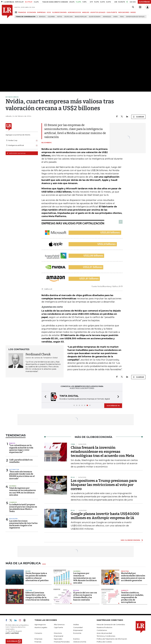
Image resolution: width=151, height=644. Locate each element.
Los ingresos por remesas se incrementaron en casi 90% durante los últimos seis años (85, 578)
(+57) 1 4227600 (12, 633)
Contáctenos (102, 630)
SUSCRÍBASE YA (113, 406)
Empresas (38, 639)
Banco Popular (81, 17)
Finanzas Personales (62, 642)
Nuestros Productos (104, 627)
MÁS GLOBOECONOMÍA (130, 540)
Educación (13, 519)
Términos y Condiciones (106, 636)
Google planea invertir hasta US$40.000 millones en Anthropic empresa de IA (105, 516)
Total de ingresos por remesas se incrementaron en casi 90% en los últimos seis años (22, 491)
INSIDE (133, 12)
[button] (45, 397)
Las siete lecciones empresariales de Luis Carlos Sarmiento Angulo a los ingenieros (23, 524)
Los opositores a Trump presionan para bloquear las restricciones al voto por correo (104, 485)
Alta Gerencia (59, 625)
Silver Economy (95, 17)
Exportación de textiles (135, 17)
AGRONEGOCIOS (74, 12)
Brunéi (28, 571)
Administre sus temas (16, 153)
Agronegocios (40, 625)
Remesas (42, 17)
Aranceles (107, 17)
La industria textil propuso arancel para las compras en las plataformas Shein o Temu (23, 508)
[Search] (133, 7)
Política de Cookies (104, 642)
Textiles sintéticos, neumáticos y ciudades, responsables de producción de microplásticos (132, 597)
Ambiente (125, 590)
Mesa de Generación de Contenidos (111, 625)
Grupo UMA (68, 17)
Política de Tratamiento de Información (112, 639)
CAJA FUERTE (112, 12)
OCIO (49, 12)
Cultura (29, 590)
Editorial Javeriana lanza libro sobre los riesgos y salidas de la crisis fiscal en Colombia (37, 596)
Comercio (13, 502)
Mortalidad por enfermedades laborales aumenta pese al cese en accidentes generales (133, 577)
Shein (115, 17)
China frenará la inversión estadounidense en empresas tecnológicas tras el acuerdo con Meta (102, 452)
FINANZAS (22, 12)
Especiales (58, 639)
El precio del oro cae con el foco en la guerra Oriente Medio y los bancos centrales (85, 596)
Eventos (76, 639)
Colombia (51, 17)
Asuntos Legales (41, 627)
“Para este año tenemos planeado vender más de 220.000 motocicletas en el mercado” (22, 475)
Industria (125, 571)
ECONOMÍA (32, 12)
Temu (122, 17)
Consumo (38, 633)
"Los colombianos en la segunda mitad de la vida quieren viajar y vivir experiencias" (21, 449)
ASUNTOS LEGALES (98, 12)
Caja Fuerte (58, 627)
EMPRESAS (41, 12)
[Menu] (16, 12)
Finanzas (38, 642)
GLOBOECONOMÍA (59, 12)
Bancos (12, 443)
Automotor (14, 470)
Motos (60, 17)
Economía (77, 633)
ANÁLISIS (86, 12)
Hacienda (13, 486)
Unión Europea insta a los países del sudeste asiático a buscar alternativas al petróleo (37, 577)
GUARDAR (138, 117)
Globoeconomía (80, 642)
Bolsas (76, 590)
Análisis (76, 625)
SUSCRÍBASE (144, 2)
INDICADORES (124, 12)
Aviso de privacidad (104, 633)
